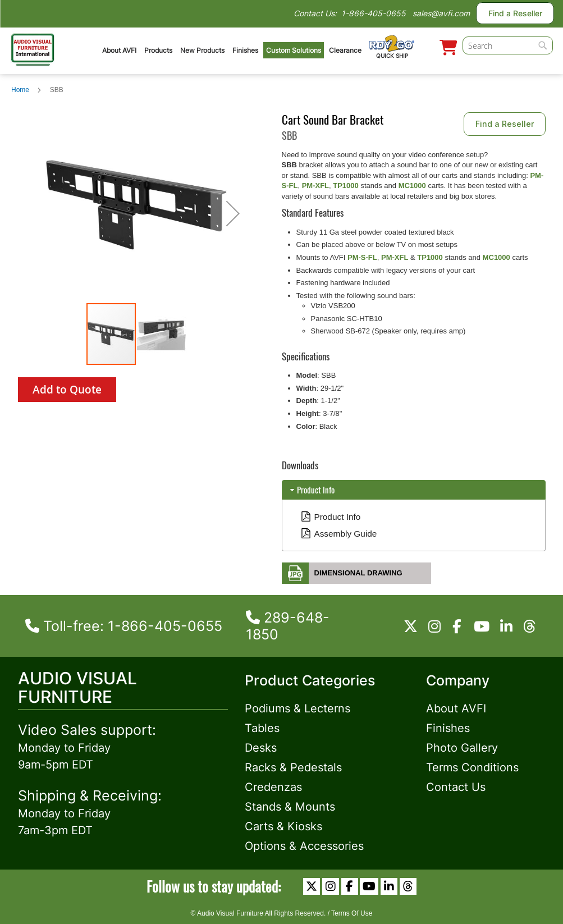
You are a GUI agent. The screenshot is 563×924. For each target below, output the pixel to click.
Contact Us (456, 787)
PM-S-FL (362, 257)
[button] (233, 213)
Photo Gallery (462, 748)
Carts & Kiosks (283, 826)
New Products (202, 50)
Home (20, 90)
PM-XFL (315, 186)
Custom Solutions (294, 50)
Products (158, 50)
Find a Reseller (515, 13)
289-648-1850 (288, 626)
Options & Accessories (304, 846)
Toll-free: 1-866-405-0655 (124, 626)
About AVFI (119, 50)
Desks (261, 748)
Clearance (345, 50)
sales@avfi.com (441, 13)
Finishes (245, 50)
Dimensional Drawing (358, 573)
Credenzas (273, 787)
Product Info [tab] (311, 490)
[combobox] (508, 45)
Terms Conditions (472, 767)
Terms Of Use (352, 913)
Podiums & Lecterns (297, 708)
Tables (262, 728)
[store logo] (33, 48)
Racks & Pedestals (293, 767)
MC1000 (412, 186)
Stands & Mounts (290, 807)
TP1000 (346, 186)
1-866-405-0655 (374, 13)
